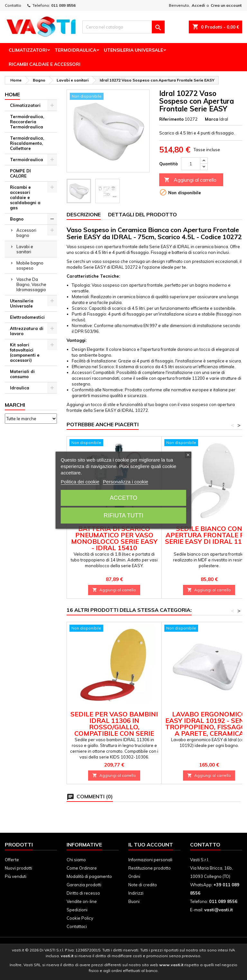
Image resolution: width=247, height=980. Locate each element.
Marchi (15, 405)
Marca (212, 119)
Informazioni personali (150, 860)
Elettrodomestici (27, 317)
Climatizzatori (28, 50)
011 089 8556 (63, 5)
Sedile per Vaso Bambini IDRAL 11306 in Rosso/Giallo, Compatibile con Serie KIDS (114, 727)
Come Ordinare (82, 868)
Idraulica (20, 388)
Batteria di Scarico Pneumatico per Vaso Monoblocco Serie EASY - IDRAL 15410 (114, 538)
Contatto (13, 5)
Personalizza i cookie (126, 482)
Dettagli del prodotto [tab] (142, 214)
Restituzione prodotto (150, 868)
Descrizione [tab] (84, 214)
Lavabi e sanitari (25, 249)
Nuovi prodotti (18, 868)
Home (12, 94)
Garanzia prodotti (84, 885)
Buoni (134, 901)
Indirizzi (136, 893)
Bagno (17, 219)
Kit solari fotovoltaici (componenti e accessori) (25, 352)
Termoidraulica (75, 50)
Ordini (134, 876)
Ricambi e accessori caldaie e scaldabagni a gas (25, 197)
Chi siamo (76, 860)
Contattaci (77, 926)
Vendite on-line (82, 901)
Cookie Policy (80, 918)
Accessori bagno (26, 233)
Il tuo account (151, 845)
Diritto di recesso (83, 893)
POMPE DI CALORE (20, 173)
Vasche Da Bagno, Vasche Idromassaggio (31, 284)
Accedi (198, 5)
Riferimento (171, 119)
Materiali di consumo (22, 374)
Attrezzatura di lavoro (27, 331)
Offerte (12, 860)
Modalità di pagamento (89, 876)
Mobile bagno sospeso (30, 265)
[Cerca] (123, 27)
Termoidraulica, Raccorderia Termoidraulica (27, 122)
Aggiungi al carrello (190, 180)
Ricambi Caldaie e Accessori (45, 64)
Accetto (123, 498)
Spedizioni (77, 910)
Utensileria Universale (133, 50)
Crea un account (226, 5)
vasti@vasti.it (219, 910)
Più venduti (16, 876)
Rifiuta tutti (123, 516)
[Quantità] (191, 164)
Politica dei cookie (80, 482)
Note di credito (143, 885)
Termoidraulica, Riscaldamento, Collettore (27, 143)
